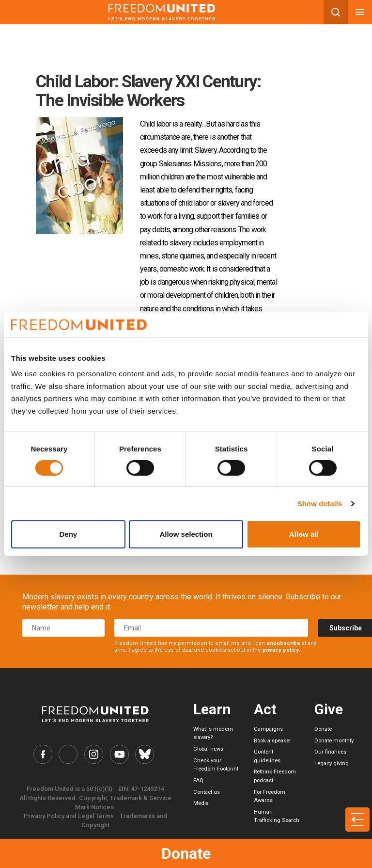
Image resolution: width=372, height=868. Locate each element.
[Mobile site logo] (162, 12)
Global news (208, 749)
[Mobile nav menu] (360, 12)
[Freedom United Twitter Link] (69, 754)
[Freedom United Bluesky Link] (145, 754)
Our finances (330, 752)
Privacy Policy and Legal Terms (69, 816)
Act (265, 709)
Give (329, 709)
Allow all (304, 534)
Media (201, 803)
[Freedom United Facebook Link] (43, 754)
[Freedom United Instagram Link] (94, 754)
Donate (186, 853)
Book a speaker (272, 741)
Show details (320, 504)
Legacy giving (332, 764)
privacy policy (281, 650)
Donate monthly (334, 741)
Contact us (207, 792)
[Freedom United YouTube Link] (119, 754)
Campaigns (268, 729)
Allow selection (186, 534)
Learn (212, 709)
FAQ (198, 780)
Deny (68, 534)
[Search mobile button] (336, 12)
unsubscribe (283, 643)
